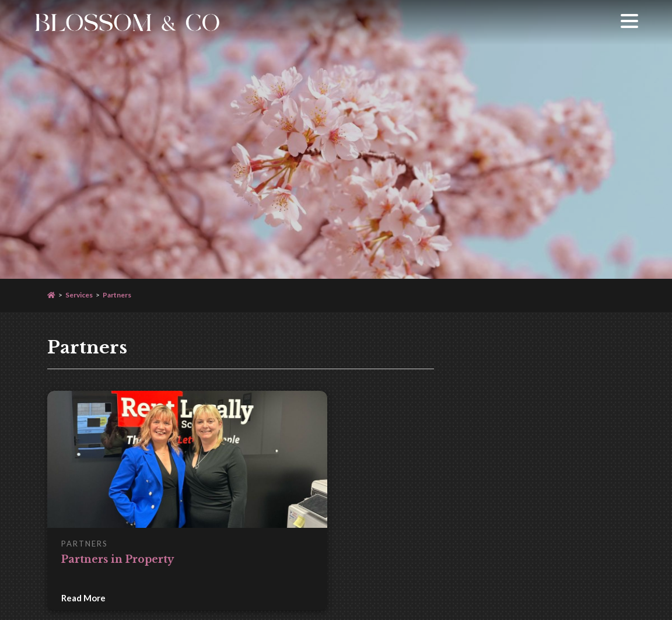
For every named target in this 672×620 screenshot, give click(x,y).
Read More (83, 598)
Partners (117, 295)
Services (79, 295)
